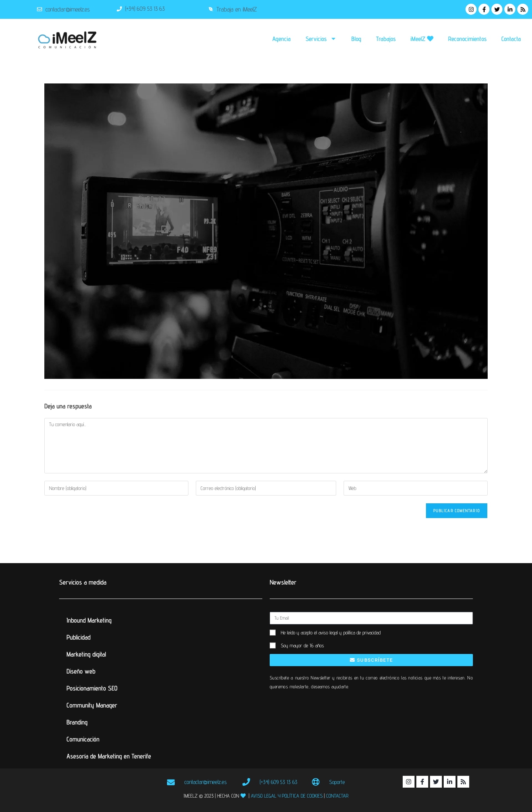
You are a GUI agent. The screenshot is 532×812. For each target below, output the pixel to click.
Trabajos (386, 39)
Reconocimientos (467, 39)
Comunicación (83, 739)
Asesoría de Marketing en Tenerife (109, 756)
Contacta (511, 39)
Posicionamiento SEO (92, 688)
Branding (77, 722)
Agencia (282, 39)
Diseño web (81, 671)
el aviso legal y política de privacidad (347, 633)
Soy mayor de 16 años (302, 645)
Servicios (321, 39)
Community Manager (92, 705)
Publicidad (79, 637)
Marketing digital (86, 654)
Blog (356, 39)
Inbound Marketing (89, 620)
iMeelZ (422, 39)
